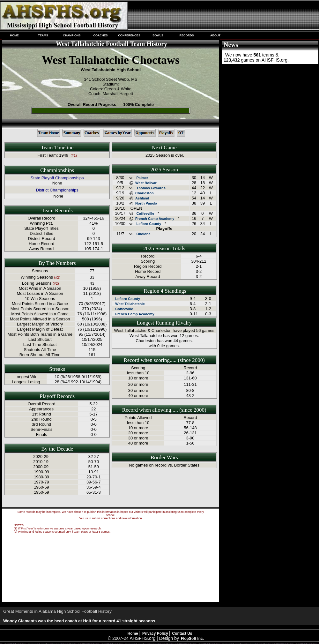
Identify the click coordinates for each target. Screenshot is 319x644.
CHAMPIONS (72, 35)
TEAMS (43, 35)
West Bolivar (146, 183)
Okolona (143, 234)
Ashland (142, 198)
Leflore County (149, 224)
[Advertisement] (270, 108)
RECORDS (186, 35)
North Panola (146, 203)
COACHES (100, 35)
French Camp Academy (155, 219)
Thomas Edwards (151, 188)
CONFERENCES (129, 35)
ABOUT (215, 35)
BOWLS (158, 35)
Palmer (142, 178)
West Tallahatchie (130, 304)
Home (133, 633)
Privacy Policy (156, 633)
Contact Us (182, 633)
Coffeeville (145, 213)
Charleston (145, 193)
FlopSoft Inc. (192, 639)
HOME (14, 35)
